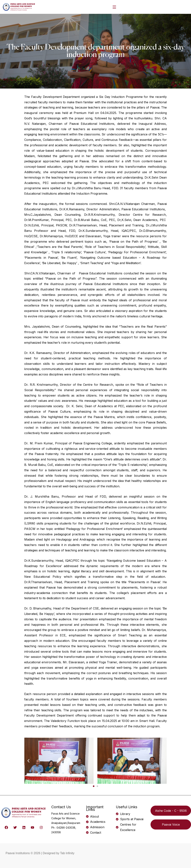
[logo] (19, 7)
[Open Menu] (115, 7)
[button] (28, 761)
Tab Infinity (67, 853)
